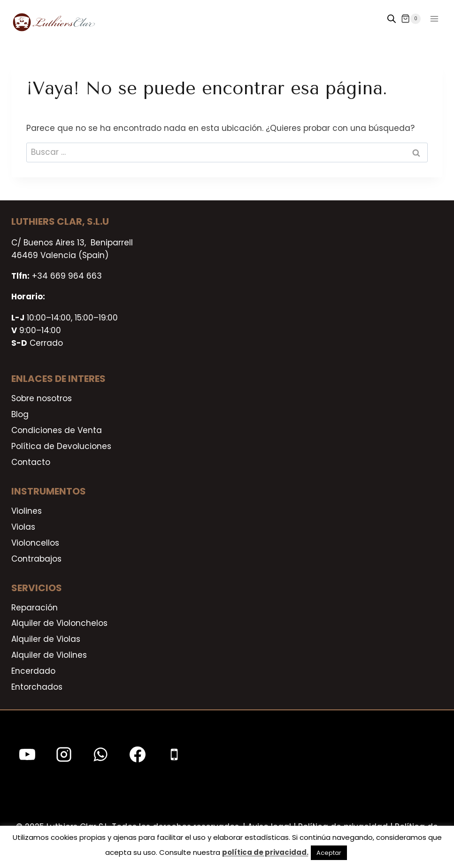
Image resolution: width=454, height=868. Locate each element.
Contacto (31, 462)
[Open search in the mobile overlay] (392, 19)
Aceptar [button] (329, 853)
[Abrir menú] (434, 19)
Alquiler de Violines (49, 655)
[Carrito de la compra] (411, 19)
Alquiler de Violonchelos (59, 623)
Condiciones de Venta (57, 430)
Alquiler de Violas (46, 639)
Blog (20, 414)
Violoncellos (35, 543)
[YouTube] (27, 754)
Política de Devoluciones (61, 446)
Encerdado (33, 671)
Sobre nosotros (42, 398)
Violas (23, 527)
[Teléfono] (174, 754)
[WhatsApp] (100, 754)
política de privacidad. (265, 852)
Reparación (35, 608)
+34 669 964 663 (67, 276)
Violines (27, 511)
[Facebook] (138, 754)
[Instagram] (64, 754)
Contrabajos (36, 559)
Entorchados (37, 687)
